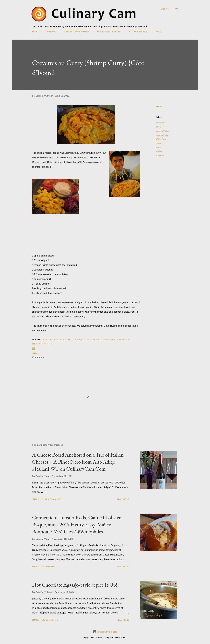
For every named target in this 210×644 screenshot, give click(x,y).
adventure (161, 123)
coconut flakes (163, 131)
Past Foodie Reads (138, 31)
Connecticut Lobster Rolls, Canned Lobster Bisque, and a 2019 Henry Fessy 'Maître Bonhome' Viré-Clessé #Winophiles (76, 524)
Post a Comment (51, 499)
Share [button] (159, 106)
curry (159, 143)
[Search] (164, 9)
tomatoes (160, 155)
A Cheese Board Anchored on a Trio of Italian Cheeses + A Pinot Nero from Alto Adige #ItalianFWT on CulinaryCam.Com (78, 462)
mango (159, 147)
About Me (51, 31)
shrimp (159, 151)
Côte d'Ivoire (162, 139)
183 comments (50, 620)
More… (159, 31)
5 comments (48, 567)
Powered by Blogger (105, 632)
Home (34, 31)
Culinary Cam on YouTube (76, 31)
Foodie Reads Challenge (109, 31)
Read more (123, 499)
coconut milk (162, 135)
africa (159, 127)
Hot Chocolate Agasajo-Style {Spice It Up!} (76, 585)
